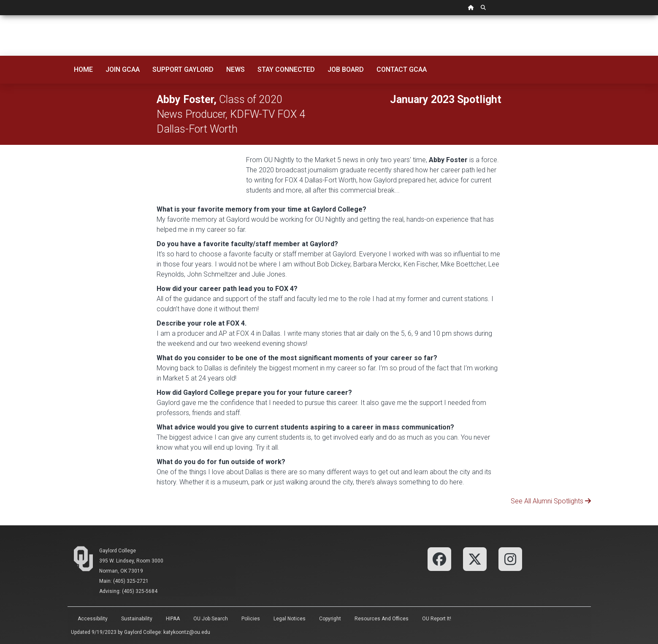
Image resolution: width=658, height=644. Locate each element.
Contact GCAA (402, 69)
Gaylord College (118, 551)
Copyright (330, 619)
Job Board (346, 69)
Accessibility (93, 619)
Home (83, 69)
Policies (251, 619)
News (236, 69)
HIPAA (173, 619)
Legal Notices (290, 619)
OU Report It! (437, 619)
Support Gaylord (183, 69)
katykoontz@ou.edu (187, 632)
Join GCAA (123, 69)
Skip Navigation (0, 15)
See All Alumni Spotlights (548, 501)
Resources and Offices (382, 619)
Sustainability (137, 619)
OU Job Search (211, 619)
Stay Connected (286, 69)
